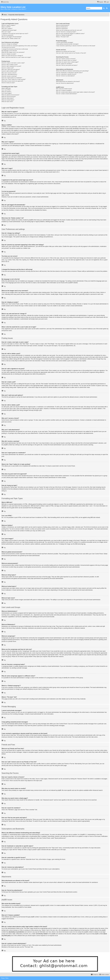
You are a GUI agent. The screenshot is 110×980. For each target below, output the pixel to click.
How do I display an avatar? (9, 54)
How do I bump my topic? (8, 83)
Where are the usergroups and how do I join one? (69, 30)
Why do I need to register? (9, 25)
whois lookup (13, 930)
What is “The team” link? (62, 37)
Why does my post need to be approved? (12, 81)
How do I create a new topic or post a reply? (13, 63)
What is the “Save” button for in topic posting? (14, 79)
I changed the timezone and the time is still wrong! (15, 49)
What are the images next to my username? (13, 52)
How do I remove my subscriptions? (65, 76)
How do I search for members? (64, 64)
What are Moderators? (62, 27)
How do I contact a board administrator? (67, 94)
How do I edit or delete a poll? (9, 71)
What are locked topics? (8, 100)
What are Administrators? (63, 25)
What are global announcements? (10, 95)
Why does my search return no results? (66, 60)
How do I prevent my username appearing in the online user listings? (20, 46)
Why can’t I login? (6, 32)
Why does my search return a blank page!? (67, 62)
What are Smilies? (6, 92)
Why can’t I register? (7, 28)
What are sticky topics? (8, 98)
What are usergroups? (62, 28)
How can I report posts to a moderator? (12, 78)
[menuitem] (107, 2)
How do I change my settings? (10, 44)
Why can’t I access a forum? (9, 73)
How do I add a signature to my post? (11, 66)
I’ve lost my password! (7, 35)
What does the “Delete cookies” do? (11, 38)
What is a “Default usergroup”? (64, 35)
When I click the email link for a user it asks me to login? (16, 57)
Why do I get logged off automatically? (12, 37)
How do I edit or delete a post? (10, 65)
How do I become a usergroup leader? (66, 32)
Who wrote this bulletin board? (64, 89)
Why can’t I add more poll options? (11, 69)
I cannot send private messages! (65, 42)
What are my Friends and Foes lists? (66, 51)
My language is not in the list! (9, 51)
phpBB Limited (49, 905)
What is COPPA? (6, 27)
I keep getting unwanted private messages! (67, 44)
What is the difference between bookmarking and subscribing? (72, 71)
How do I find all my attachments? (65, 83)
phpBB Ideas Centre (79, 917)
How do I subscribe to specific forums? (66, 74)
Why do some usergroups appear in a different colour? (70, 34)
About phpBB (18, 907)
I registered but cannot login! (9, 30)
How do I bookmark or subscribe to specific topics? (69, 73)
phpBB (70, 283)
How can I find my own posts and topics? (67, 65)
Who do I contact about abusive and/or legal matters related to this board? (75, 92)
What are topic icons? (7, 101)
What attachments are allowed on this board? (68, 81)
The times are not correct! (8, 47)
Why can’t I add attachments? (9, 74)
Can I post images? (7, 93)
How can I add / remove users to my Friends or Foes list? (71, 53)
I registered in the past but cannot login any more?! (15, 34)
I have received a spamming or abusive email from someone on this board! (76, 46)
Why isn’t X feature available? (64, 90)
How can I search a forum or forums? (66, 59)
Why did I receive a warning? (9, 76)
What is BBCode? (6, 88)
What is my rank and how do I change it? (12, 56)
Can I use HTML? (6, 90)
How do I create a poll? (8, 68)
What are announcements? (9, 97)
